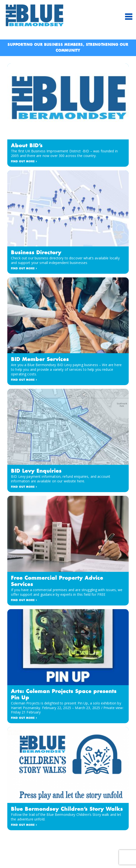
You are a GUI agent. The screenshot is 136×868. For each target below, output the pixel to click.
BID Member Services (40, 360)
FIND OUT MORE (24, 162)
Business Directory (36, 253)
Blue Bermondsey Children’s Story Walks (67, 809)
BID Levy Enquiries (36, 471)
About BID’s (27, 146)
